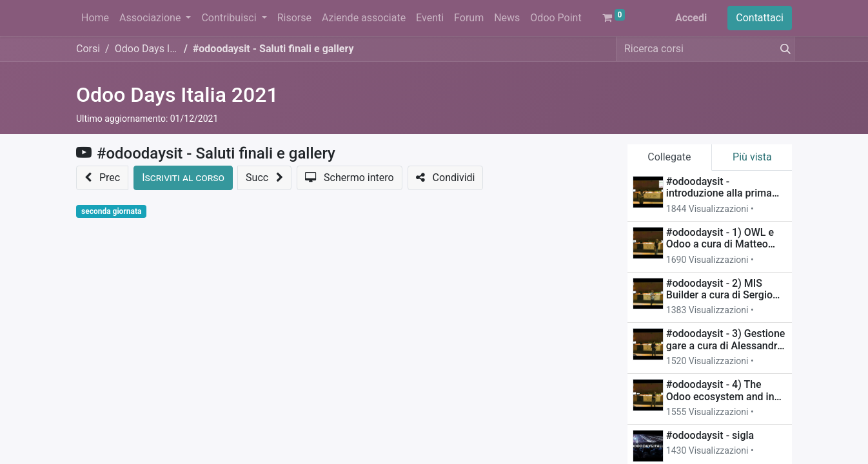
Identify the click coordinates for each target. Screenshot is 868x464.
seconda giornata (111, 211)
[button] (102, 178)
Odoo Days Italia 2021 (177, 95)
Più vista (752, 157)
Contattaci (760, 18)
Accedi (691, 18)
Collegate (669, 157)
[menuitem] (95, 18)
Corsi (88, 49)
